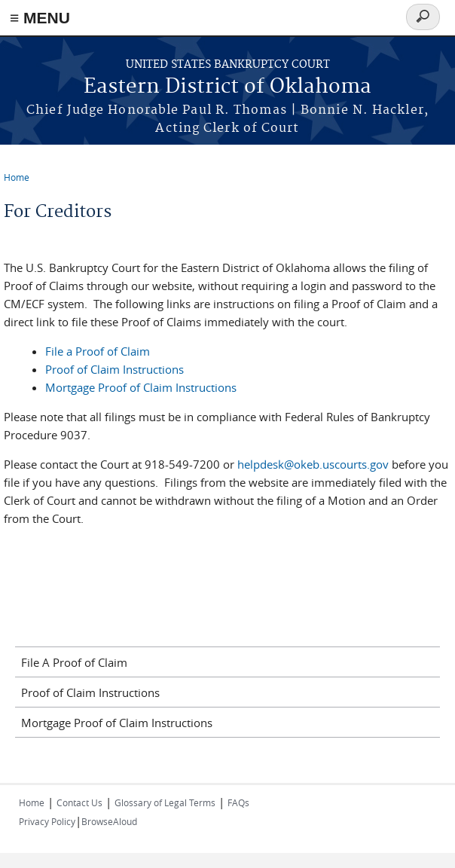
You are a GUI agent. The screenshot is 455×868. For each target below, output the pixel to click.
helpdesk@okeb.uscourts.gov (313, 464)
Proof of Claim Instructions (115, 369)
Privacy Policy (47, 821)
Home (17, 177)
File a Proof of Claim (98, 351)
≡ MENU (40, 18)
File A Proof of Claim (74, 662)
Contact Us (79, 802)
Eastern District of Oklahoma (227, 87)
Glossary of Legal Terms (165, 802)
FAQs (238, 802)
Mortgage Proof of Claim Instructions (141, 387)
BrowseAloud (109, 821)
